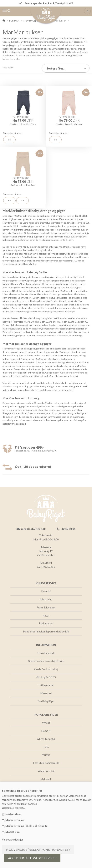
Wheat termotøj (46, 739)
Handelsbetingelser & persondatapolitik (46, 631)
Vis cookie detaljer (13, 840)
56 (55, 140)
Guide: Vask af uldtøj (46, 669)
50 (9, 140)
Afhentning (46, 599)
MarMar (28, 264)
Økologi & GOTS (46, 677)
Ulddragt (46, 779)
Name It (46, 731)
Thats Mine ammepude (46, 763)
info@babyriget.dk (33, 529)
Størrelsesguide (46, 653)
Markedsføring (15, 820)
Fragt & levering (46, 607)
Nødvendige (13, 814)
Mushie (46, 755)
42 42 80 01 (68, 529)
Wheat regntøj (46, 771)
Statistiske (13, 832)
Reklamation (46, 623)
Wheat (46, 723)
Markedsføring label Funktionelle (26, 826)
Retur (46, 616)
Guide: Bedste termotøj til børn (46, 661)
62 (9, 200)
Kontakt (46, 591)
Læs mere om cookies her (14, 808)
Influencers (46, 693)
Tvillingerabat (46, 685)
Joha (46, 747)
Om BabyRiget (46, 701)
